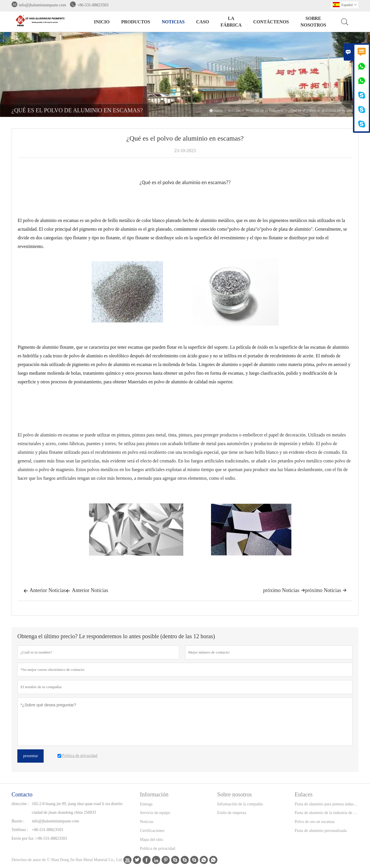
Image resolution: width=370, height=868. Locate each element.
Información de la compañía (240, 804)
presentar (30, 756)
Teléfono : (20, 830)
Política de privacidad (158, 849)
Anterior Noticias (45, 591)
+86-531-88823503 (93, 5)
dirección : (20, 804)
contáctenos (271, 22)
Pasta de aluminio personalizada (321, 831)
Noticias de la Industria (264, 110)
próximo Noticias (326, 590)
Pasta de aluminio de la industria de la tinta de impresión (326, 813)
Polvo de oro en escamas (314, 822)
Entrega (146, 804)
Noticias (147, 822)
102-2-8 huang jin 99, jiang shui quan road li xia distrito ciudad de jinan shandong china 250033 (77, 808)
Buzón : (18, 821)
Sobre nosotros (313, 22)
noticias (173, 22)
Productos (136, 22)
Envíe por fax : (24, 838)
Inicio (102, 22)
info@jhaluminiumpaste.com (42, 5)
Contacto (22, 794)
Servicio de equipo (155, 813)
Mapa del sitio (151, 840)
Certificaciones (152, 831)
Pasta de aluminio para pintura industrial (326, 804)
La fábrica (231, 22)
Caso (203, 22)
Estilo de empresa (232, 813)
